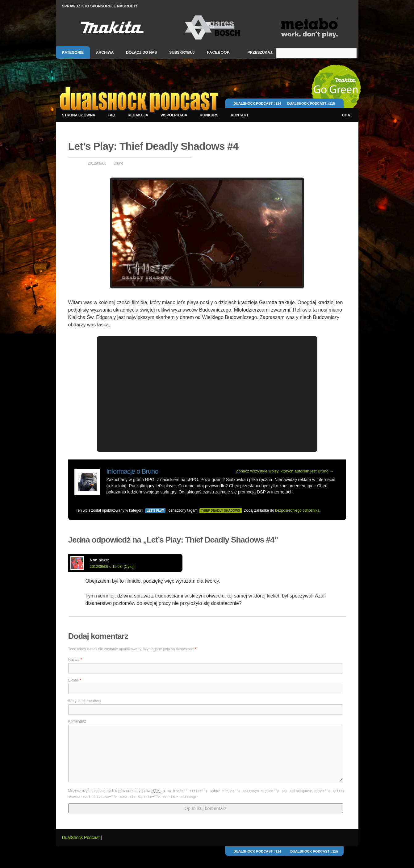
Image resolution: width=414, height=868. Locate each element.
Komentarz (77, 721)
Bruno (118, 163)
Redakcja (138, 115)
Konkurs (209, 115)
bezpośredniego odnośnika (297, 510)
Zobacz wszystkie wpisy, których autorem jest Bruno (285, 471)
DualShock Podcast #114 (257, 103)
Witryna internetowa (85, 701)
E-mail (75, 680)
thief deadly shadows (221, 511)
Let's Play (155, 511)
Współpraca (174, 115)
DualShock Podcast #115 (311, 103)
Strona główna (79, 115)
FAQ (112, 115)
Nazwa (75, 660)
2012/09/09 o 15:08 (106, 567)
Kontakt (240, 115)
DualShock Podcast (82, 837)
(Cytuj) (129, 567)
